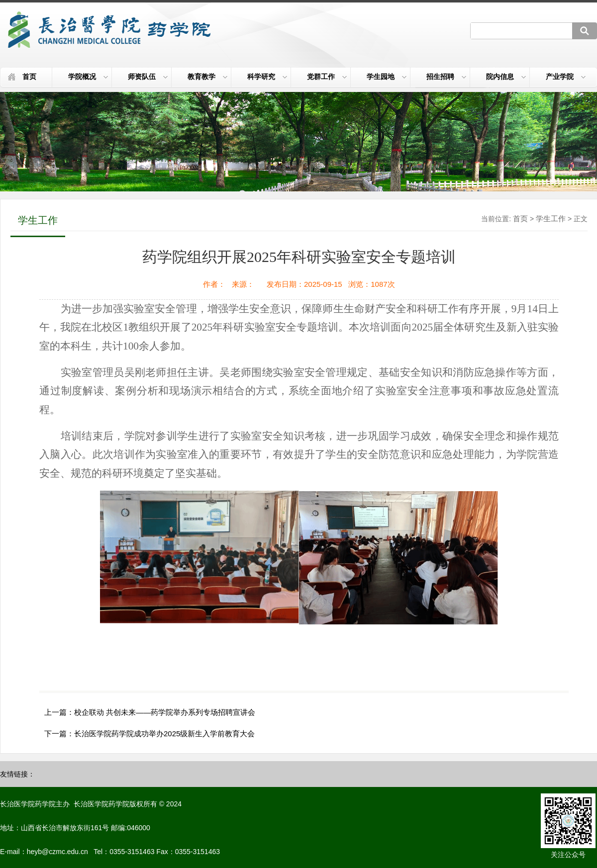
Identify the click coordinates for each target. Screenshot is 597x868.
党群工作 (327, 77)
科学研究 (267, 77)
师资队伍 (148, 77)
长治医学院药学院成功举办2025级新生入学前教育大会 (164, 734)
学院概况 (88, 77)
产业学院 (566, 77)
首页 (29, 77)
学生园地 (387, 77)
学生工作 (551, 218)
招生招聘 (446, 77)
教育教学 (207, 77)
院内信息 (506, 77)
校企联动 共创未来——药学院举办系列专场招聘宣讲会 (165, 712)
